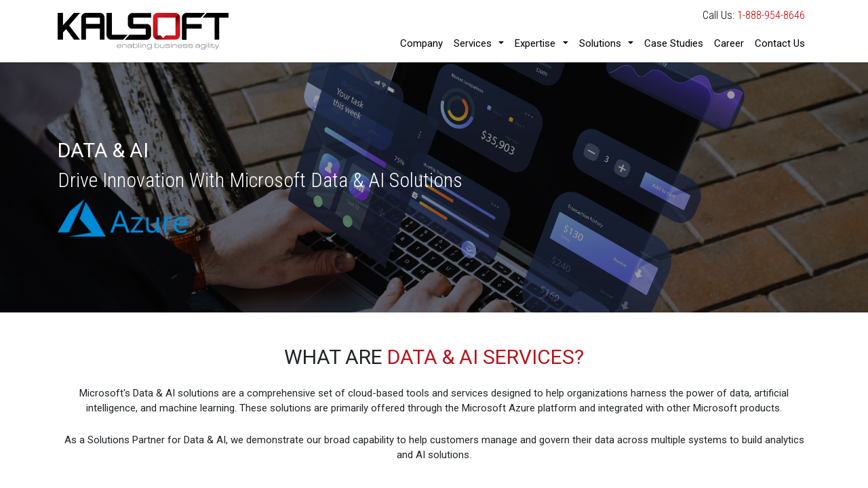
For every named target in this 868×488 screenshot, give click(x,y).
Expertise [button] (535, 43)
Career (729, 43)
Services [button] (473, 43)
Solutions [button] (600, 43)
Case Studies (674, 43)
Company (421, 43)
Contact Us (780, 43)
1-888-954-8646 (771, 15)
